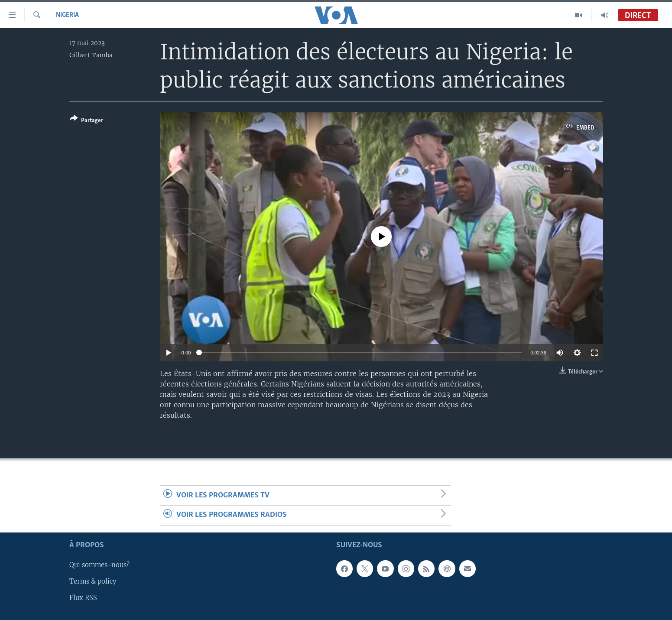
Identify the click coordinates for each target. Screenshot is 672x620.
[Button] (86, 121)
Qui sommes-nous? (99, 565)
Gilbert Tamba (91, 55)
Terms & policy (93, 581)
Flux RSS (83, 598)
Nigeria (67, 15)
